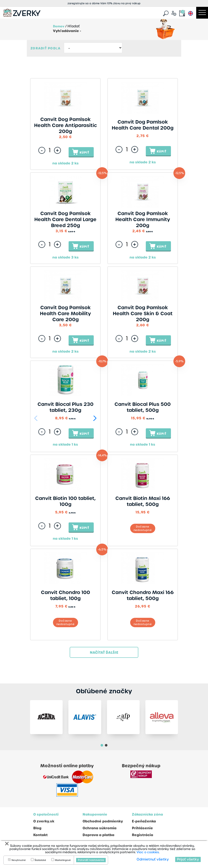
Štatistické (40, 860)
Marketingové (63, 860)
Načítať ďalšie (104, 653)
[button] (94, 418)
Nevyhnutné (19, 860)
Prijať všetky (188, 859)
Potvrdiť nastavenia (91, 860)
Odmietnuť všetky (153, 859)
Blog (37, 828)
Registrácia (142, 835)
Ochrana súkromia (99, 828)
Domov (59, 26)
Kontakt (40, 835)
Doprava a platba (98, 835)
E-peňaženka (144, 821)
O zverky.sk (44, 821)
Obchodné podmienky (103, 821)
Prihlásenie (142, 828)
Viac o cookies (148, 852)
